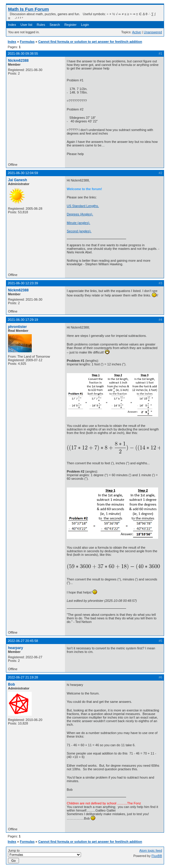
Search (55, 25)
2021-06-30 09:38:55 (23, 53)
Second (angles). (79, 231)
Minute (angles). (78, 223)
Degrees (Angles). (80, 214)
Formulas (27, 42)
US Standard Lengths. (83, 206)
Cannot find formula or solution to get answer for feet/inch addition (90, 42)
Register (70, 25)
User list (26, 25)
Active (136, 32)
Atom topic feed (151, 850)
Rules (41, 25)
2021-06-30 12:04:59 (23, 173)
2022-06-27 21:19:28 (23, 677)
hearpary (16, 648)
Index (12, 25)
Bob (11, 684)
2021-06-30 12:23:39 (23, 283)
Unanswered (153, 32)
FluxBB (157, 856)
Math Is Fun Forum (28, 9)
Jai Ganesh (18, 180)
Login (85, 25)
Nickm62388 (18, 61)
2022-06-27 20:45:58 (23, 641)
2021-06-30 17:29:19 (23, 320)
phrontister (17, 327)
